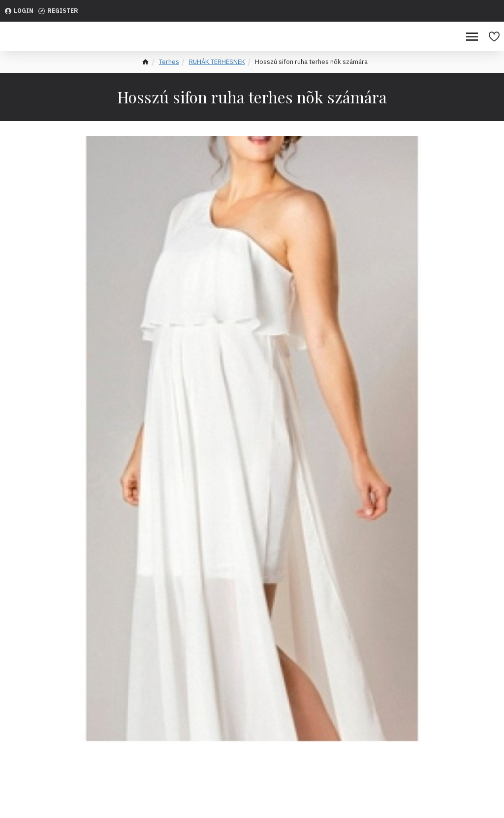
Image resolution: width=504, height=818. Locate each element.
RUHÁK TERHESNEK (217, 62)
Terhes (169, 62)
